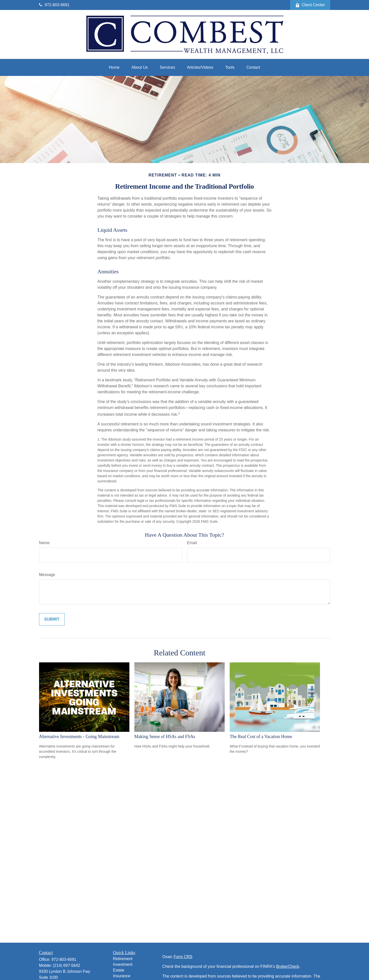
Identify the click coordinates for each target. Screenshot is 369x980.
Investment (123, 964)
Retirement (123, 959)
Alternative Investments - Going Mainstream (79, 737)
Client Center (310, 5)
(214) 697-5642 (67, 965)
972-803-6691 (54, 5)
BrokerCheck (288, 966)
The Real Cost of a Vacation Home (261, 737)
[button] (114, 67)
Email (192, 543)
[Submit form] (52, 619)
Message (47, 575)
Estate (119, 970)
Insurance (122, 976)
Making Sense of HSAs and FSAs (165, 737)
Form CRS (183, 957)
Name (44, 543)
